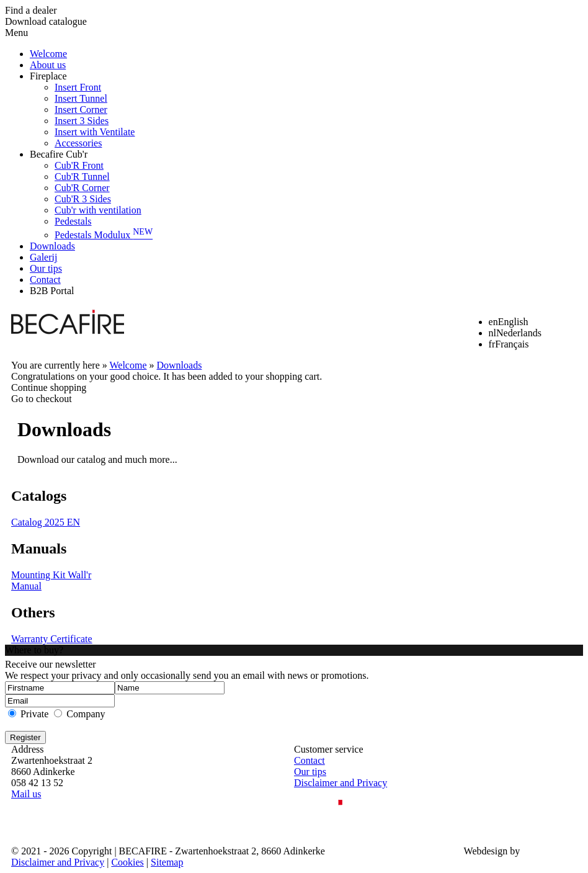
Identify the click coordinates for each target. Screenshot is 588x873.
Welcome (48, 54)
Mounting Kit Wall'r (51, 575)
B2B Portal (52, 291)
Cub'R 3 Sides (83, 199)
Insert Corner (81, 110)
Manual (26, 586)
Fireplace (48, 76)
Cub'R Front (79, 165)
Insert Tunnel (81, 98)
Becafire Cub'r (59, 154)
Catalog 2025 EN (46, 522)
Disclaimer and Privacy (341, 783)
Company (86, 714)
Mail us (26, 794)
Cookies (127, 862)
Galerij (43, 257)
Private (34, 714)
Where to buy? (34, 650)
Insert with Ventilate (95, 132)
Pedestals (73, 221)
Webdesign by (492, 851)
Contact (45, 280)
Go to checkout (42, 399)
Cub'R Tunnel (82, 177)
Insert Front (78, 87)
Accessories (78, 143)
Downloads (52, 246)
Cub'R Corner (82, 188)
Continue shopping (49, 387)
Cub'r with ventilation (98, 210)
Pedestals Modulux (104, 235)
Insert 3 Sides (82, 121)
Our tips (46, 268)
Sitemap (167, 862)
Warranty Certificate (52, 639)
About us (48, 65)
